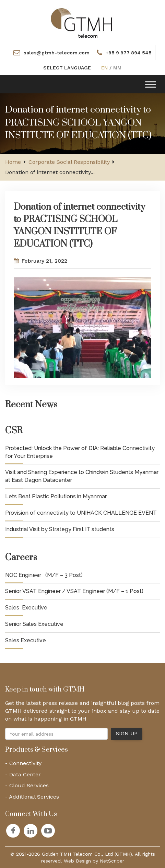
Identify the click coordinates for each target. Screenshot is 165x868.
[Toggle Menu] (151, 84)
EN (104, 68)
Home (13, 162)
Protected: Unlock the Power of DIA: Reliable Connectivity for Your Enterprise (80, 452)
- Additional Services (32, 797)
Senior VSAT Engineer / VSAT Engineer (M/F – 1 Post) (74, 591)
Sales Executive (26, 608)
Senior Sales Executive (34, 624)
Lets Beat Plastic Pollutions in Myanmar (56, 496)
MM (117, 68)
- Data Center (23, 774)
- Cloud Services (27, 785)
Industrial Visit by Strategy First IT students (60, 529)
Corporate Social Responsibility (69, 162)
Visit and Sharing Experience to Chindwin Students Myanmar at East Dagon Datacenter (82, 476)
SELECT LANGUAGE (67, 68)
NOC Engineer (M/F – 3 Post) (44, 575)
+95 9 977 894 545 (129, 53)
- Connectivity (23, 763)
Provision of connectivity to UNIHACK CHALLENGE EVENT (81, 513)
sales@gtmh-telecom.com (57, 53)
